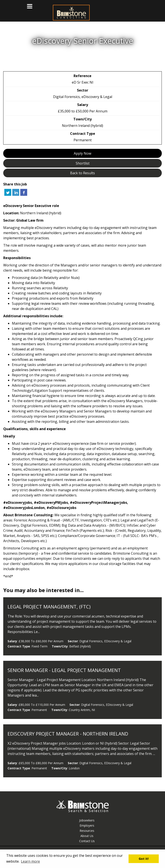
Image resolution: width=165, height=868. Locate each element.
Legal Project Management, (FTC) (49, 607)
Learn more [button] (30, 861)
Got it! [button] (144, 859)
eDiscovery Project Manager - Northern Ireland (68, 734)
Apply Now (82, 153)
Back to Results (82, 173)
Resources (87, 831)
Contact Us (87, 841)
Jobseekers (87, 820)
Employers (87, 825)
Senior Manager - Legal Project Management (64, 670)
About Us (87, 836)
